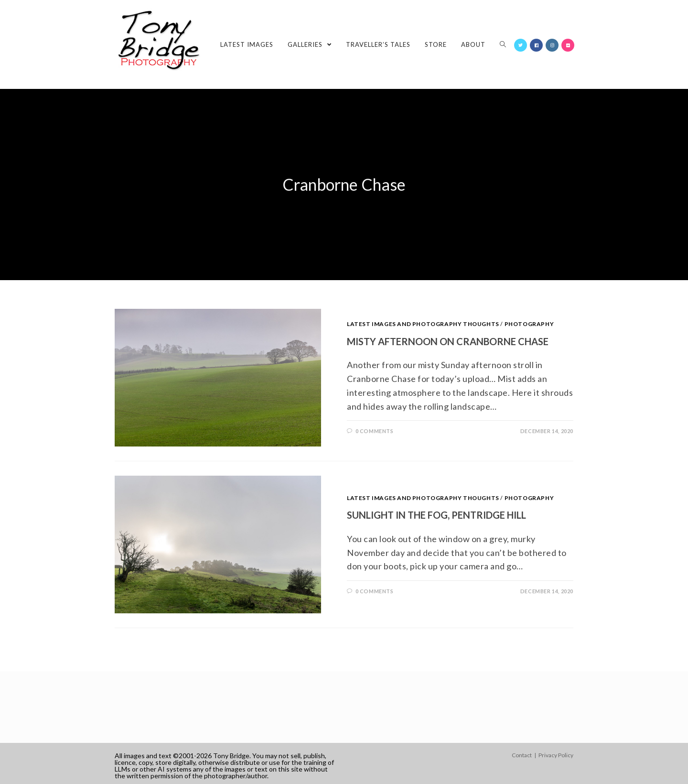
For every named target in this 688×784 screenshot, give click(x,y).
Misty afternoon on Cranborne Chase (448, 341)
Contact (522, 755)
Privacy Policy (556, 755)
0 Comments (375, 431)
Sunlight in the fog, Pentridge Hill (436, 515)
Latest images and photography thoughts (423, 324)
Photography (529, 324)
